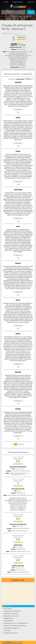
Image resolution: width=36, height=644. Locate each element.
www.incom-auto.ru (20, 469)
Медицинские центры (11, 616)
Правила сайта (31, 2)
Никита (18, 263)
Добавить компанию (18, 2)
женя (18, 226)
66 (23, 535)
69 (23, 556)
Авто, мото (7, 606)
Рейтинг (29, 79)
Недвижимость (9, 618)
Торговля (7, 630)
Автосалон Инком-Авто (18, 467)
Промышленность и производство (15, 623)
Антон (18, 300)
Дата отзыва (20, 79)
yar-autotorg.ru (20, 547)
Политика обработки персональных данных (12, 643)
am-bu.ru (24, 47)
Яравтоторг (18, 545)
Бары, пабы (8, 609)
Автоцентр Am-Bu (18, 489)
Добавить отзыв (18, 580)
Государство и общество (12, 611)
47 (23, 457)
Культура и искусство (11, 613)
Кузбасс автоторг (18, 566)
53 (25, 36)
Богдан (18, 409)
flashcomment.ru (9, 642)
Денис (18, 333)
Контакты (6, 2)
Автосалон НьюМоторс (18, 524)
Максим (18, 372)
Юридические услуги (11, 633)
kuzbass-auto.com (20, 568)
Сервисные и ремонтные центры (15, 626)
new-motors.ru (20, 526)
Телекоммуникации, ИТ (11, 628)
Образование (8, 621)
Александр (18, 189)
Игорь (18, 117)
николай (18, 82)
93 (23, 514)
